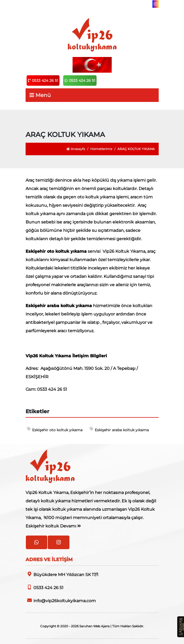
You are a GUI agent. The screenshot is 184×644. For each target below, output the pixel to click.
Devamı (70, 526)
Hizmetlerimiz (101, 149)
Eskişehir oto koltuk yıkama (55, 430)
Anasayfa (76, 149)
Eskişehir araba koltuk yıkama (119, 430)
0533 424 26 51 (43, 80)
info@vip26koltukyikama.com (61, 600)
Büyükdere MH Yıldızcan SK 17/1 (62, 574)
